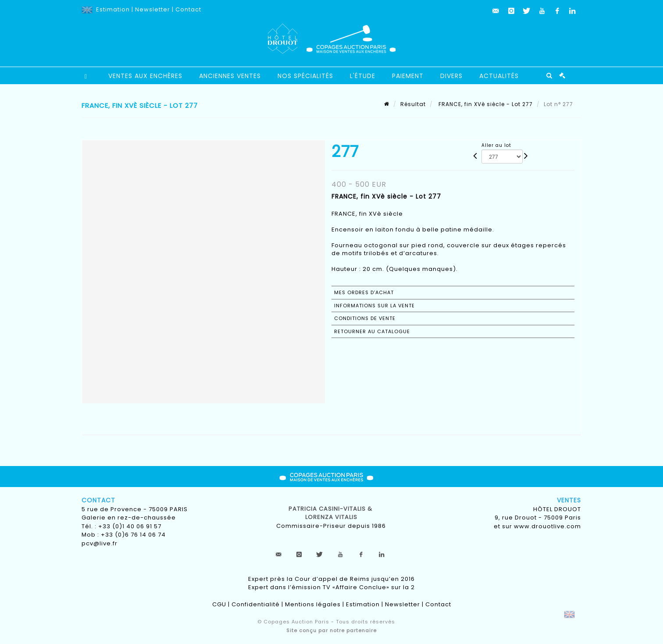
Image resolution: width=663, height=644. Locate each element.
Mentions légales (313, 604)
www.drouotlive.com (547, 526)
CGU (219, 604)
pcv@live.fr (100, 543)
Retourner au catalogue (372, 331)
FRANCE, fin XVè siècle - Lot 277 (485, 104)
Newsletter (153, 9)
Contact (188, 9)
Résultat (413, 104)
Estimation (113, 9)
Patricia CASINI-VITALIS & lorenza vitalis (331, 513)
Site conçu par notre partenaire (331, 630)
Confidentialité (256, 604)
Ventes (569, 500)
